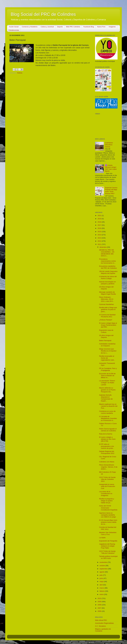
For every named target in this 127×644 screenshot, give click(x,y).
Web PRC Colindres (73, 27)
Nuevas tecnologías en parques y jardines (108, 283)
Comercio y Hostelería (30, 27)
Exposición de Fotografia (108, 541)
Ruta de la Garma (106, 434)
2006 (100, 611)
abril (101, 585)
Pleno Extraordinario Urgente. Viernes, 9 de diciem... (108, 467)
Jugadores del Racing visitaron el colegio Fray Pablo (107, 546)
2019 (100, 219)
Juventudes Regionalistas (104, 623)
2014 (100, 235)
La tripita (102, 538)
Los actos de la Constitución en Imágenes (106, 493)
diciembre (103, 247)
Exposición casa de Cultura (106, 331)
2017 (100, 225)
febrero (102, 591)
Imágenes (112, 27)
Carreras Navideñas (106, 304)
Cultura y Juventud (47, 27)
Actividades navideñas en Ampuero (107, 345)
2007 (100, 608)
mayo (102, 581)
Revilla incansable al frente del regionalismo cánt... (107, 358)
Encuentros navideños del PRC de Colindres (108, 267)
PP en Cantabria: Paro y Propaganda (108, 369)
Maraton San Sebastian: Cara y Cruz (108, 533)
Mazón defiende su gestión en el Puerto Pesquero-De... (107, 390)
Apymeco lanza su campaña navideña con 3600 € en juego (108, 515)
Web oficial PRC (101, 620)
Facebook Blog (89, 27)
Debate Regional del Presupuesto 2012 (107, 452)
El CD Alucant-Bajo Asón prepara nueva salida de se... (108, 522)
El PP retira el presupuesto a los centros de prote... (107, 446)
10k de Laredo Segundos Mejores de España (108, 272)
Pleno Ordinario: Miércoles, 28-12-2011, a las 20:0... (107, 299)
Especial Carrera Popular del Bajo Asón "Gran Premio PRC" (111, 191)
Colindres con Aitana (107, 462)
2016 (100, 228)
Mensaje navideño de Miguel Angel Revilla (108, 293)
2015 (100, 232)
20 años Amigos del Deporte (106, 336)
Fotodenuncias (14, 30)
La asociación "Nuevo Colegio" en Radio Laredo (107, 383)
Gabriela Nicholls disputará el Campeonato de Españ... (106, 398)
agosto (102, 572)
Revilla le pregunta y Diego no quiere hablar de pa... (107, 501)
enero (102, 594)
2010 (100, 598)
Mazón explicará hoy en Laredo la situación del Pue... (108, 406)
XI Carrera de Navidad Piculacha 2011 (107, 316)
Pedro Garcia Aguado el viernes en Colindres (108, 430)
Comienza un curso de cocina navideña (107, 412)
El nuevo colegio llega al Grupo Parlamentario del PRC (108, 325)
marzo (102, 588)
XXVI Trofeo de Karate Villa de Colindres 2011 (107, 479)
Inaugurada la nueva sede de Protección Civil (107, 486)
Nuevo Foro (101, 27)
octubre (103, 566)
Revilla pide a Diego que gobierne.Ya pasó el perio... (108, 309)
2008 (100, 605)
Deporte (60, 27)
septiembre (104, 569)
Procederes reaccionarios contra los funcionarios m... (108, 261)
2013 (100, 238)
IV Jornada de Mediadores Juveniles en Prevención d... (108, 418)
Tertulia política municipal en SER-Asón (108, 557)
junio (102, 578)
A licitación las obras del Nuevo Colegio (108, 277)
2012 (100, 241)
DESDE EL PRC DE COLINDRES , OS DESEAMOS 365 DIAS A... (107, 253)
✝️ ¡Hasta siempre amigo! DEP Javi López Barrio (111, 168)
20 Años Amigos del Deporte (106, 288)
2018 (100, 222)
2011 (100, 244)
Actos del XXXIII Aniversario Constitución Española (108, 508)
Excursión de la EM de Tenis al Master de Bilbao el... (107, 376)
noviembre (104, 562)
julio (101, 575)
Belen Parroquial (105, 341)
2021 (100, 215)
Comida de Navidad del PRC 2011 (108, 528)
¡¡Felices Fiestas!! (106, 320)
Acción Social (14, 27)
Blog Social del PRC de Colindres (43, 14)
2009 (100, 602)
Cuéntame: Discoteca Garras (109, 145)
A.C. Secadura (100, 626)
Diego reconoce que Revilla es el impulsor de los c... (108, 351)
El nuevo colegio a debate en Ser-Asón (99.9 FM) (107, 439)
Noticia (20, 73)
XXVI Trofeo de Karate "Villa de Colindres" (107, 552)
